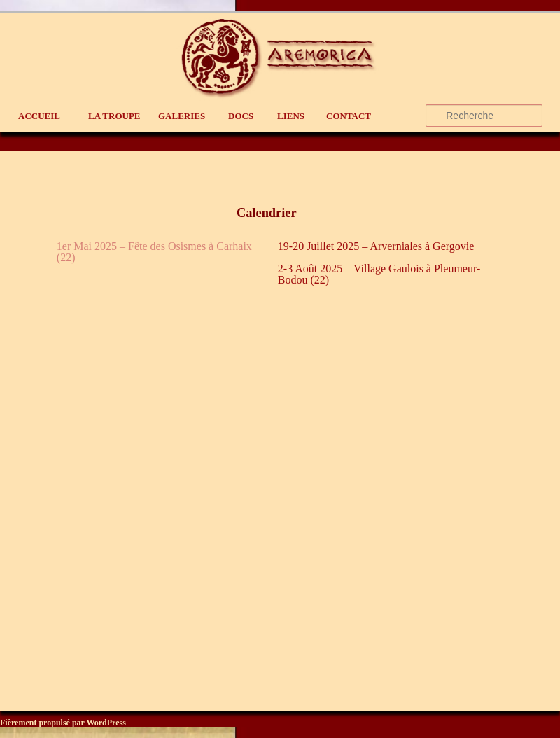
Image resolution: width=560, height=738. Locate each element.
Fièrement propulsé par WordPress (63, 723)
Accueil (39, 116)
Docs (241, 116)
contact (349, 116)
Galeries (182, 116)
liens (291, 116)
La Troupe (114, 116)
